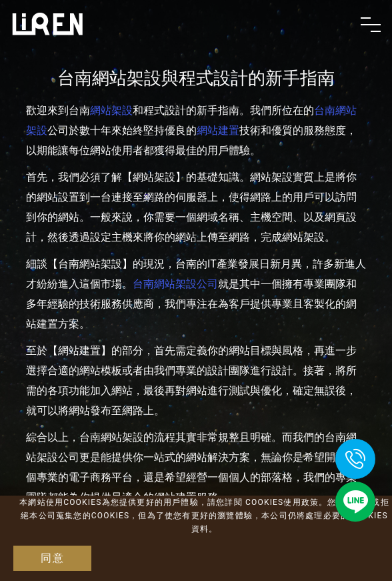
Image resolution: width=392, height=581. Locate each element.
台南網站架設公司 (175, 284)
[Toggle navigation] (371, 25)
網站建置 (218, 130)
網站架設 (111, 110)
